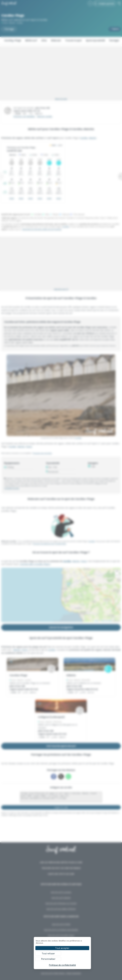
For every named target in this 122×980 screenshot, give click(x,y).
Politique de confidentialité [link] (62, 965)
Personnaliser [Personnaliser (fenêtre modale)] (48, 959)
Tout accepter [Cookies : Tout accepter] (62, 948)
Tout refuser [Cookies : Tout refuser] (48, 953)
